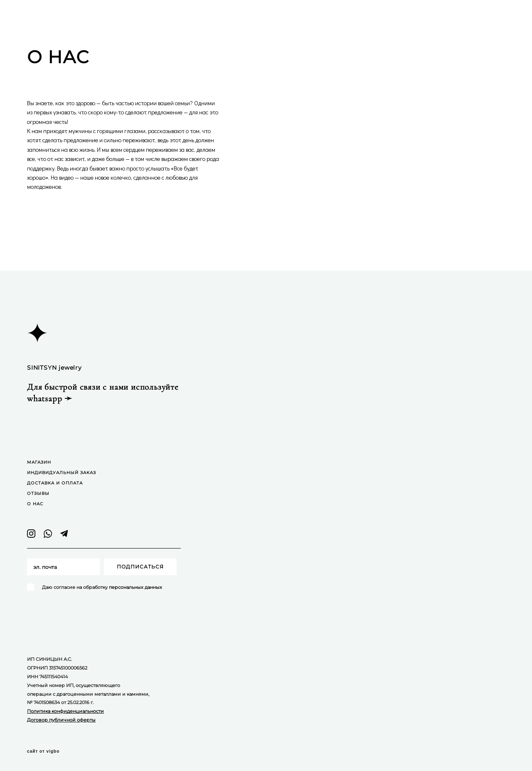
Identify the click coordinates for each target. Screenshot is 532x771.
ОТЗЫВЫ (38, 493)
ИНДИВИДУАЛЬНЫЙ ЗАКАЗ (62, 473)
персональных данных (135, 587)
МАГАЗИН (39, 462)
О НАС (35, 504)
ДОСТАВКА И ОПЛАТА (55, 483)
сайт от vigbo (43, 751)
